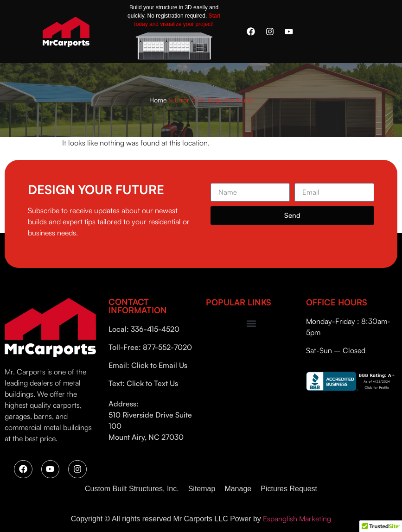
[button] (251, 323)
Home (158, 100)
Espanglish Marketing (297, 519)
